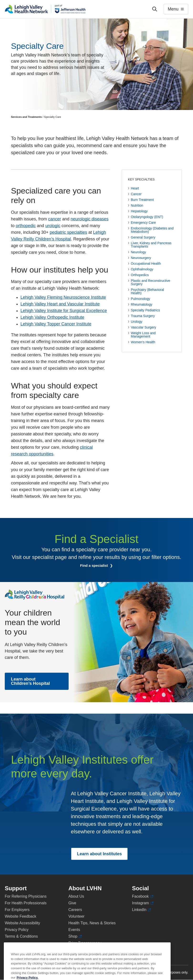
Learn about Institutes (99, 854)
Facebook (143, 896)
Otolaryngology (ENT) (147, 217)
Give (72, 903)
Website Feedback (20, 916)
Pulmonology (140, 299)
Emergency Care (143, 223)
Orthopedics (140, 275)
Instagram (143, 903)
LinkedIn (141, 910)
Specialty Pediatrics (145, 310)
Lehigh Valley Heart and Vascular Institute (60, 304)
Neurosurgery (141, 258)
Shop (75, 936)
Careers (75, 910)
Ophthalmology (142, 269)
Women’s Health (143, 342)
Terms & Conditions (21, 936)
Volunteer (76, 916)
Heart (135, 188)
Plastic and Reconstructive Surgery (150, 282)
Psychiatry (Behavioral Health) (147, 291)
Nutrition (137, 205)
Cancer (136, 194)
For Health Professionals (26, 903)
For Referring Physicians (26, 896)
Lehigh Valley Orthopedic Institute (52, 317)
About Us (76, 896)
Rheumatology (142, 304)
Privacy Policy (17, 930)
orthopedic (26, 226)
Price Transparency (85, 943)
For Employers (17, 910)
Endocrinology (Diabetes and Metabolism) (152, 230)
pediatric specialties (69, 232)
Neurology (138, 252)
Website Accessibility (22, 923)
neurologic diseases (89, 219)
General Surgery (143, 237)
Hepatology (139, 211)
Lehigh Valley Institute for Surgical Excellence (64, 311)
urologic (53, 226)
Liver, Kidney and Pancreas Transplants (151, 245)
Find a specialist (94, 565)
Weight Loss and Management (143, 335)
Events (74, 930)
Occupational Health (146, 264)
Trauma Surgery (143, 316)
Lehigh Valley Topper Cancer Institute (56, 324)
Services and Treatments (26, 117)
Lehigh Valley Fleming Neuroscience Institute (63, 297)
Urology (137, 322)
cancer (55, 219)
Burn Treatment (142, 200)
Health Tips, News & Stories (92, 923)
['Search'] (155, 9)
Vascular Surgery (143, 327)
